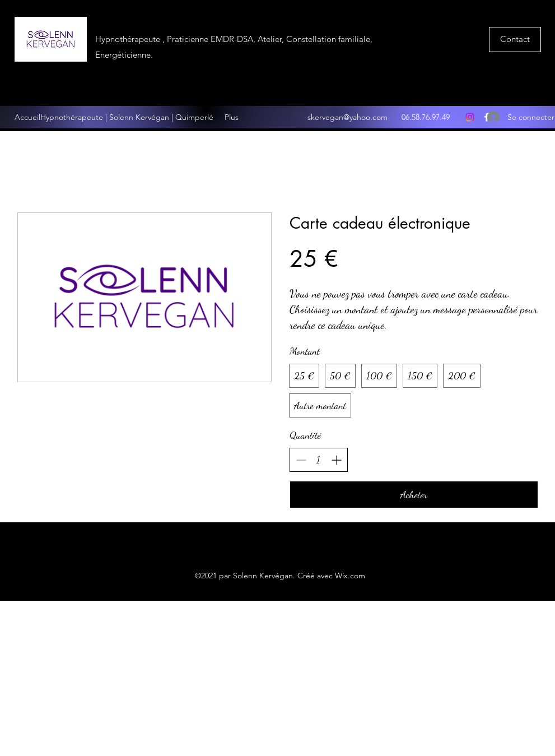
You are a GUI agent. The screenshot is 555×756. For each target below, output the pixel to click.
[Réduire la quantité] (301, 460)
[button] (515, 40)
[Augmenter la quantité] (336, 460)
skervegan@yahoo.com (348, 117)
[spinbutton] (319, 460)
